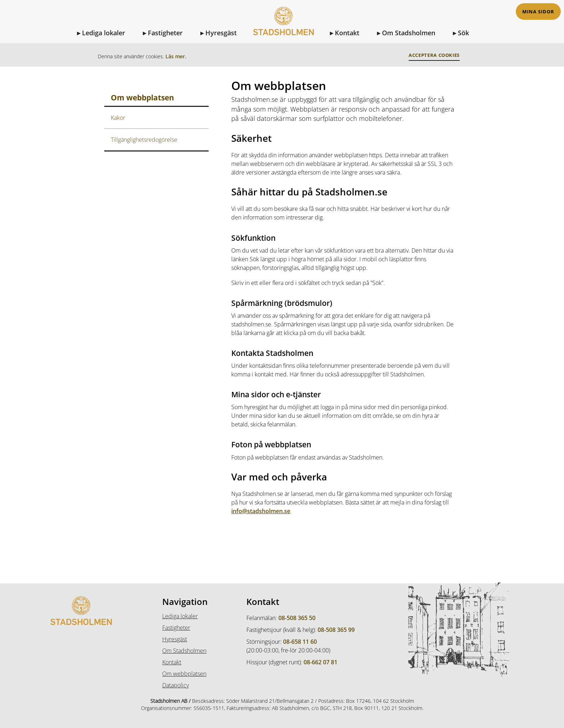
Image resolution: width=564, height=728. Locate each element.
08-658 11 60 (300, 642)
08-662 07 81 (320, 662)
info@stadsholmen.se (261, 511)
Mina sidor (538, 12)
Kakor (118, 118)
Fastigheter (165, 33)
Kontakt (347, 33)
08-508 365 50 (297, 618)
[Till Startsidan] (283, 26)
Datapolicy (176, 685)
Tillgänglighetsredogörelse (144, 140)
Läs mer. (176, 56)
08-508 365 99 (336, 630)
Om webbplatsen (184, 674)
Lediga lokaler (104, 33)
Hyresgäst (221, 33)
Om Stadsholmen (409, 33)
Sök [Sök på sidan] (463, 33)
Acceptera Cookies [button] (434, 55)
